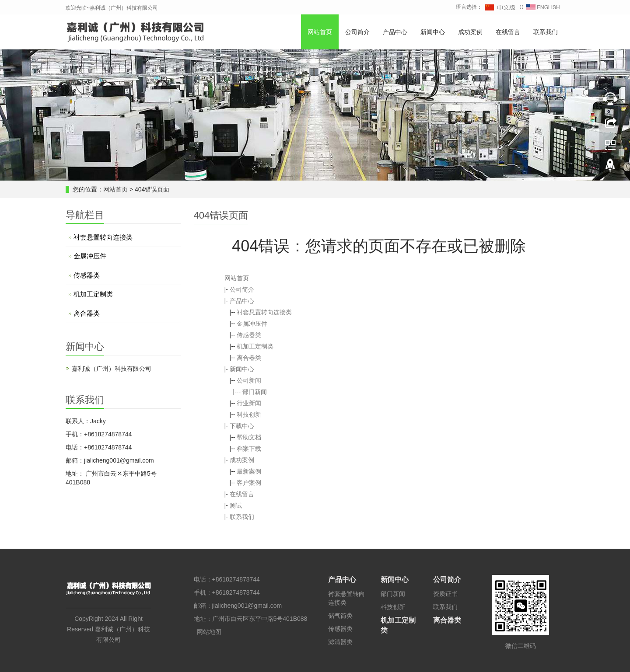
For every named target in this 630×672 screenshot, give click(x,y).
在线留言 (508, 32)
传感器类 (249, 335)
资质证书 (445, 594)
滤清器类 (340, 642)
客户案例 (249, 483)
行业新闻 (249, 403)
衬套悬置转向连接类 (264, 312)
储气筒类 (340, 616)
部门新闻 (255, 392)
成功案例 (470, 32)
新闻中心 (433, 32)
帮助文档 (249, 437)
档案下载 (249, 449)
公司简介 (357, 32)
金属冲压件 (252, 324)
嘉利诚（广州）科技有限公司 (112, 369)
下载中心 (242, 426)
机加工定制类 (255, 346)
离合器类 (249, 358)
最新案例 (249, 471)
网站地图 (209, 632)
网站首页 (320, 32)
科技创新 (249, 414)
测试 (236, 505)
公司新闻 (249, 380)
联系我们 (546, 32)
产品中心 (395, 32)
